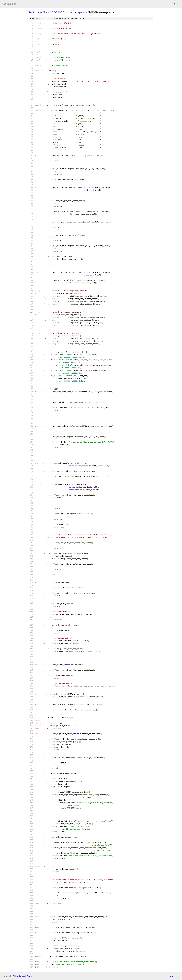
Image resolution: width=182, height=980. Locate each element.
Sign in (177, 4)
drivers (71, 12)
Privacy (22, 976)
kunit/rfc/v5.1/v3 (53, 12)
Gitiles (15, 976)
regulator (82, 12)
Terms (29, 976)
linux (39, 12)
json (177, 976)
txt (171, 976)
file (81, 18)
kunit (32, 12)
